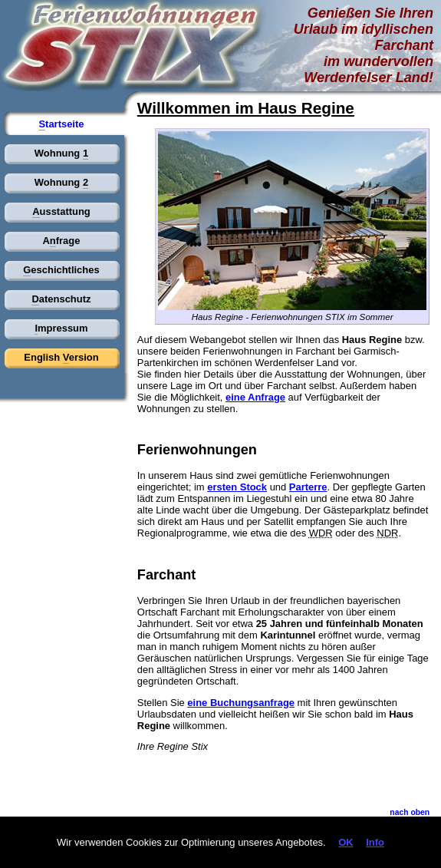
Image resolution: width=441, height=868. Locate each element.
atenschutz (61, 299)
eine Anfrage (255, 397)
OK (346, 842)
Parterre (308, 487)
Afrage (61, 241)
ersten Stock (237, 487)
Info (375, 842)
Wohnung (61, 153)
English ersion (61, 358)
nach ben (410, 813)
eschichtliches (61, 270)
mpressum (61, 328)
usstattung (61, 212)
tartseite (61, 124)
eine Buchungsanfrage (241, 703)
